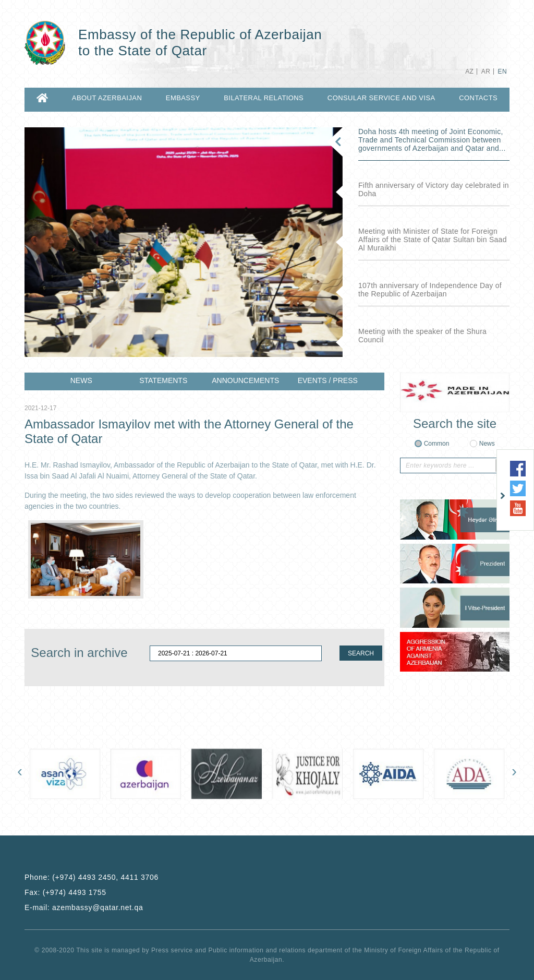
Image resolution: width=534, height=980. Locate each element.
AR (486, 71)
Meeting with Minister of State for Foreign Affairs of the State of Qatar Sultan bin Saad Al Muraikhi (433, 240)
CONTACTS (478, 98)
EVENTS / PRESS (328, 380)
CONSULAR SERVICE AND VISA (381, 98)
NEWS (81, 380)
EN (502, 71)
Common (437, 444)
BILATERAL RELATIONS (264, 98)
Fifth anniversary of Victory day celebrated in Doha (434, 189)
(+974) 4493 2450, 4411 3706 (105, 877)
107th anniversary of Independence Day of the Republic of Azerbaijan (430, 290)
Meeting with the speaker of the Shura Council (422, 336)
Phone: (92, 877)
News (487, 444)
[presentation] (20, 773)
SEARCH (361, 653)
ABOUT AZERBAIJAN (107, 98)
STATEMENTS (163, 380)
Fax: (65, 892)
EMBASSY (183, 98)
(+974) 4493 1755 (75, 892)
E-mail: (84, 907)
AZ (469, 71)
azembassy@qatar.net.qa (98, 907)
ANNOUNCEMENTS (245, 380)
